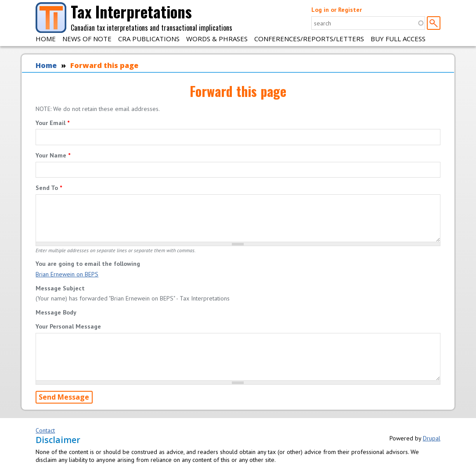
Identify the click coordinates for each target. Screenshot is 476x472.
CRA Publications (149, 39)
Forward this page (104, 65)
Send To (49, 188)
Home (46, 39)
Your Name (53, 155)
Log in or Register (337, 10)
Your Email (52, 123)
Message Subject (60, 288)
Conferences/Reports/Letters (309, 39)
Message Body (56, 312)
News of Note (87, 39)
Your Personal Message (68, 326)
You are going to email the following (88, 264)
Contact (45, 430)
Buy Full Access (398, 39)
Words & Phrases (217, 39)
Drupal (432, 438)
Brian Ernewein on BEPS (67, 274)
